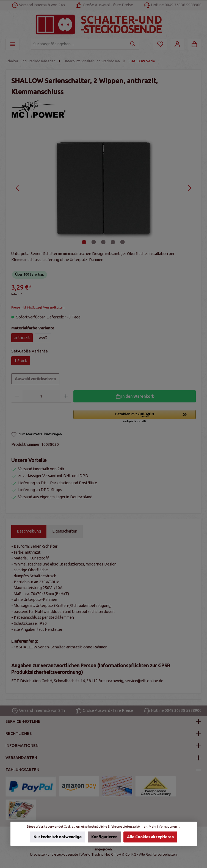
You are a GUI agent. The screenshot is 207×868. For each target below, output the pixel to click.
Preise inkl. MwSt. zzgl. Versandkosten (38, 307)
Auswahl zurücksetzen (35, 379)
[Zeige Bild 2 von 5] (94, 242)
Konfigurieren (104, 837)
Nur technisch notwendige (57, 837)
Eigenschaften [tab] (65, 531)
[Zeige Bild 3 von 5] (103, 242)
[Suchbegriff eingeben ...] (79, 44)
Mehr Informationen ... (164, 827)
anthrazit (22, 338)
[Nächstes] (189, 188)
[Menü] (13, 44)
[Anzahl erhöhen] (66, 396)
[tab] (29, 531)
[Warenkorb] (194, 44)
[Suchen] (133, 44)
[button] (135, 417)
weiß (43, 338)
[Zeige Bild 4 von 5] (113, 242)
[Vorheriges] (17, 188)
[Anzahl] (42, 396)
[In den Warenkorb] (135, 396)
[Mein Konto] (177, 44)
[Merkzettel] (160, 44)
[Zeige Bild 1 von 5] (84, 242)
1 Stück (21, 361)
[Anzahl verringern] (17, 396)
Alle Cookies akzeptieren (150, 837)
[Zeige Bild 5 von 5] (123, 242)
